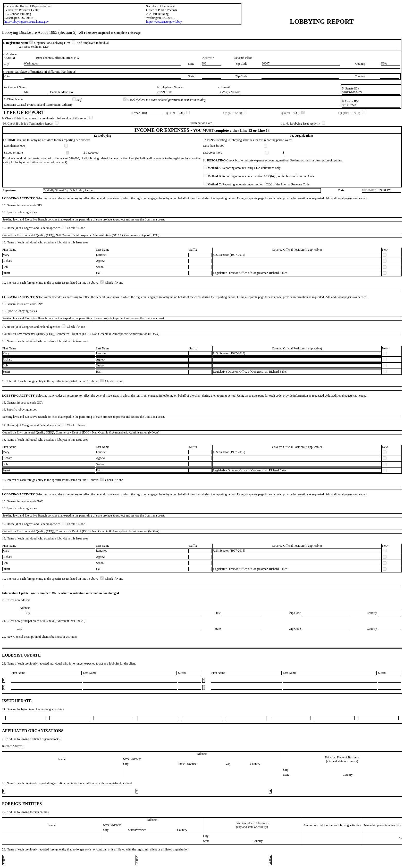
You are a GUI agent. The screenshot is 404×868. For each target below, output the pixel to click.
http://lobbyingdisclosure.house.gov (27, 22)
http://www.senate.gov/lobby (164, 22)
